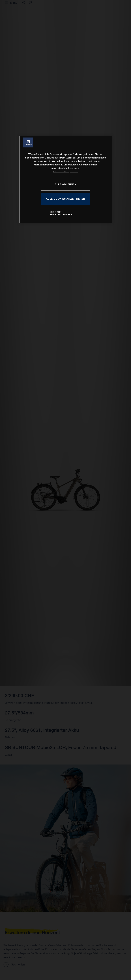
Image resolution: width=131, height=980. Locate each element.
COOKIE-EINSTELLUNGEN (61, 213)
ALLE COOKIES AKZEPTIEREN (65, 199)
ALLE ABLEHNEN (65, 184)
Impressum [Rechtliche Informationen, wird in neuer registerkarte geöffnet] (74, 172)
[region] (66, 180)
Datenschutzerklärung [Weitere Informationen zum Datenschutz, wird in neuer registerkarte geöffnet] (61, 172)
